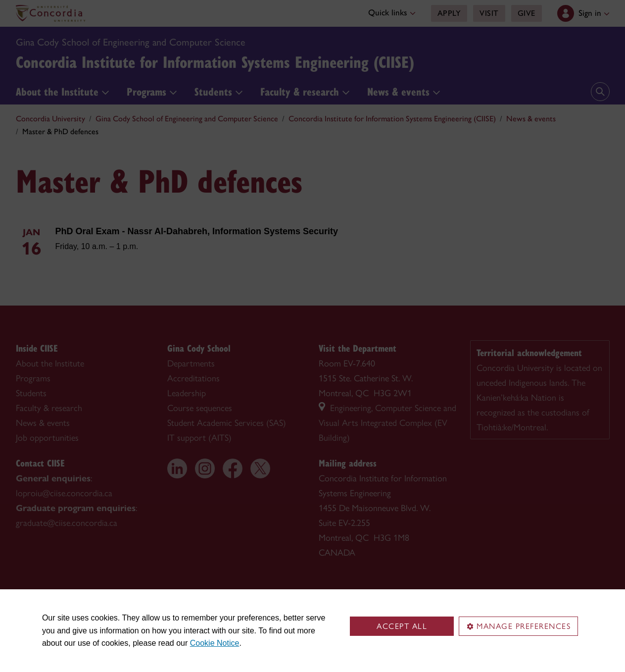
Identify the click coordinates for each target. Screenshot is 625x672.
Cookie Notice (215, 643)
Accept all (402, 626)
